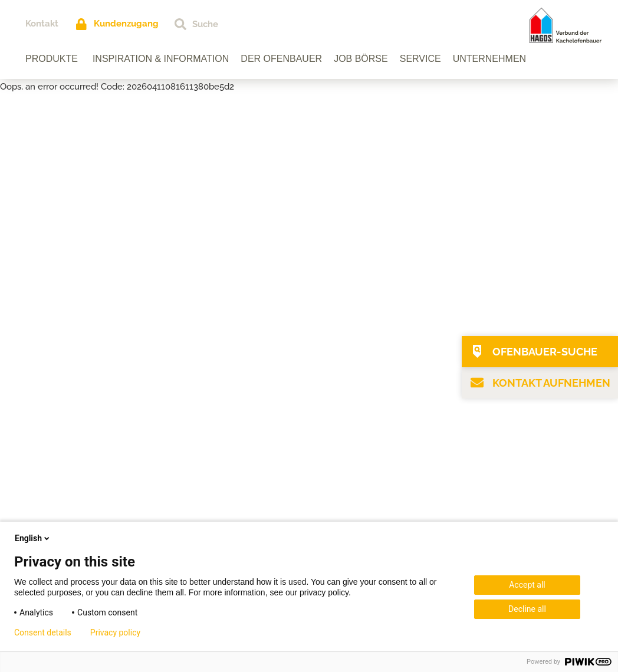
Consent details (43, 633)
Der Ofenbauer (281, 59)
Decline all (527, 609)
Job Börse (361, 59)
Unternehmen (489, 59)
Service (420, 59)
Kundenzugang (126, 24)
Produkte (52, 59)
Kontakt (42, 24)
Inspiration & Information (161, 59)
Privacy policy (115, 633)
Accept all (527, 585)
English (33, 538)
